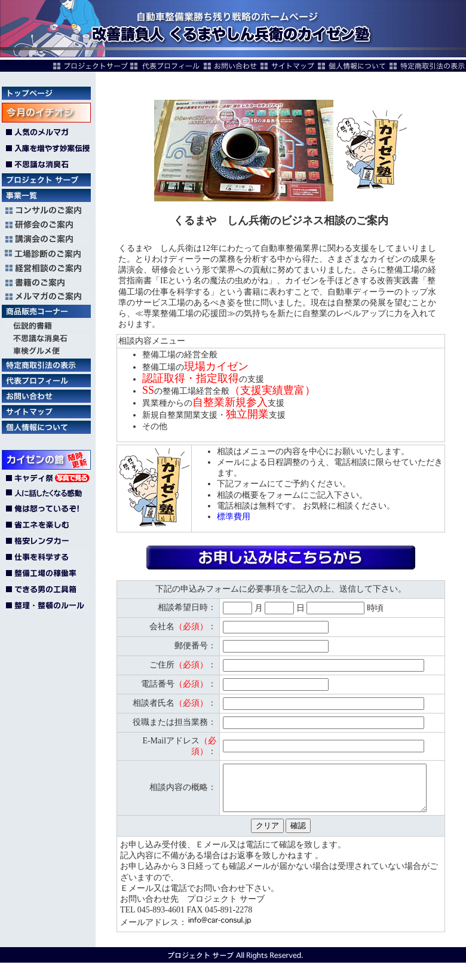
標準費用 (234, 517)
